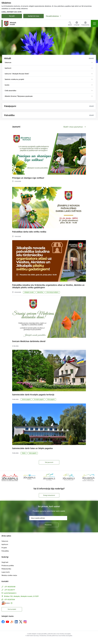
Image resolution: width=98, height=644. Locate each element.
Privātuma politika (8, 566)
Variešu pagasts (26, 399)
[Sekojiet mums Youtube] (7, 622)
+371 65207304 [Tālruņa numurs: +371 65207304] (9, 600)
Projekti (4, 548)
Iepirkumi (5, 544)
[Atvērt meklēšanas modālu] (70, 24)
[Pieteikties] (48, 525)
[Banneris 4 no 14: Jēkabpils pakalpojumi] (69, 477)
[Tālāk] (93, 477)
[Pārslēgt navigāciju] (94, 23)
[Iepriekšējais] (5, 477)
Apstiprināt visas (34, 16)
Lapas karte (6, 572)
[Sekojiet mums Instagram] (25, 622)
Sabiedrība (40, 292)
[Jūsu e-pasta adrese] (48, 518)
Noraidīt (12, 16)
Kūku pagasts (51, 399)
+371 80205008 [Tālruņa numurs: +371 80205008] (10, 587)
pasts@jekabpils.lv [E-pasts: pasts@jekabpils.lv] (10, 593)
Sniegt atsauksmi (49, 495)
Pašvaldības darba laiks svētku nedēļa (29, 232)
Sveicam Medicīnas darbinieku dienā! (29, 341)
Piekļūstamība (6, 569)
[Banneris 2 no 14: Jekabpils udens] (29, 477)
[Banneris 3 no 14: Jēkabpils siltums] (49, 477)
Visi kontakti (12, 609)
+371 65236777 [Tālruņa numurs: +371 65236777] (10, 590)
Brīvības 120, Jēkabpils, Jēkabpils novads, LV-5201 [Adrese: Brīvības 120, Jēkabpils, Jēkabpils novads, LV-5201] (21, 596)
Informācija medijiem (52, 292)
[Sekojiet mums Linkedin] (16, 622)
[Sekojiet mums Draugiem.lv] (12, 622)
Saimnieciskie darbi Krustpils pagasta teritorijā (33, 395)
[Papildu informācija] (12, 603)
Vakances (5, 541)
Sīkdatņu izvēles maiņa (9, 575)
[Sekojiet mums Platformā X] (21, 622)
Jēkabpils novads (29, 292)
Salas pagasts (33, 453)
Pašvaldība (5, 551)
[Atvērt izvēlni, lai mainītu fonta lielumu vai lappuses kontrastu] (85, 24)
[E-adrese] (6, 603)
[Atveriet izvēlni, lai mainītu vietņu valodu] (77, 24)
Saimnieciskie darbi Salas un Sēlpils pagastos (32, 448)
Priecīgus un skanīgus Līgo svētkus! (28, 178)
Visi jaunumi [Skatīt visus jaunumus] (49, 462)
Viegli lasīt (5, 562)
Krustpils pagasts (39, 399)
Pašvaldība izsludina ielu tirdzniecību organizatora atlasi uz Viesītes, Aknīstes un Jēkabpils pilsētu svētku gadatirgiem (48, 286)
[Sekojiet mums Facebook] (3, 622)
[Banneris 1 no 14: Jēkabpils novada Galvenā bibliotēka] (10, 477)
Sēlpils (24, 453)
